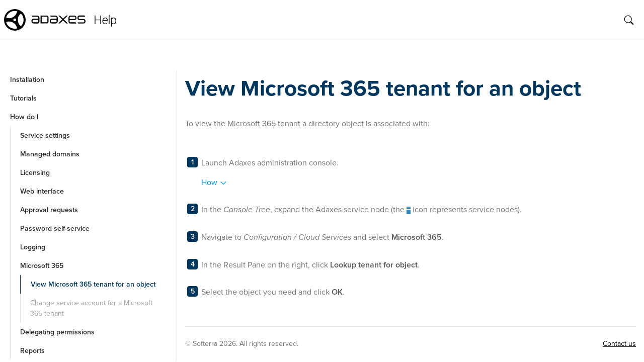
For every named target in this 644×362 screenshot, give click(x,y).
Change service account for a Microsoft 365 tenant (91, 308)
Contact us (619, 344)
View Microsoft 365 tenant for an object (93, 284)
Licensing (35, 173)
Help (105, 20)
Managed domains (50, 154)
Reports (32, 351)
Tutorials (23, 98)
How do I (24, 117)
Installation (27, 80)
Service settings (45, 135)
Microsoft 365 (42, 266)
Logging (33, 247)
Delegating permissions (57, 332)
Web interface (42, 191)
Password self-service (55, 229)
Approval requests (49, 210)
